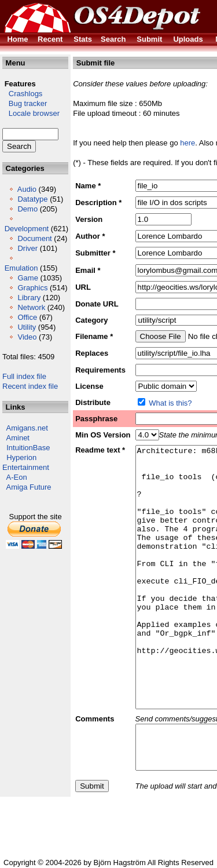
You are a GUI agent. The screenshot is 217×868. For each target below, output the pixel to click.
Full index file (24, 376)
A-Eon (17, 477)
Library (29, 298)
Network (31, 307)
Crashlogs (22, 94)
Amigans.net (27, 428)
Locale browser (31, 113)
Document (34, 238)
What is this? (170, 403)
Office (27, 317)
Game (27, 278)
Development (27, 229)
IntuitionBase (28, 448)
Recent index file (30, 386)
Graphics (32, 288)
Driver (27, 248)
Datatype (32, 199)
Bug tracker (25, 103)
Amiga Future (29, 487)
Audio (27, 189)
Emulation (21, 268)
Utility (27, 327)
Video (27, 337)
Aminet (18, 438)
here (187, 143)
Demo (27, 209)
